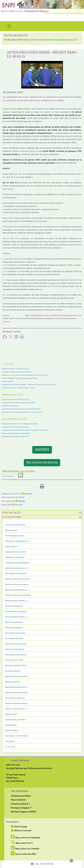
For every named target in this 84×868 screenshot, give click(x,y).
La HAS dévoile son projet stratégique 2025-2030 (18, 402)
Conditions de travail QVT (15, 557)
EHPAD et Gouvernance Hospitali (18, 595)
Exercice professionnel (14, 606)
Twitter (20, 497)
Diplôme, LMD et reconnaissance (18, 579)
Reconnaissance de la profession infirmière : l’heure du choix (22, 412)
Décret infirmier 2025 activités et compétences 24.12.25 (50, 40)
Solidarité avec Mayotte (10, 406)
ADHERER (42, 450)
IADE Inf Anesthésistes (14, 622)
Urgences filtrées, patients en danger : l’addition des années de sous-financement (29, 384)
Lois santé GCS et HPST (14, 660)
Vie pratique (10, 741)
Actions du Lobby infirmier (15, 525)
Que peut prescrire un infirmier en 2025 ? (16, 399)
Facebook (27, 494)
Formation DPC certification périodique (15, 427)
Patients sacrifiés (7, 381)
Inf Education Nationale (14, 639)
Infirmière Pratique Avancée (16, 644)
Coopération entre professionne (17, 563)
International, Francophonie (16, 655)
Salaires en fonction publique (16, 704)
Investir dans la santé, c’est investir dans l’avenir (18, 388)
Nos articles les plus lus (42, 463)
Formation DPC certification (16, 612)
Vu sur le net (10, 747)
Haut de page (19, 827)
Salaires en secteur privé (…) (16, 709)
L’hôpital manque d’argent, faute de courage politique (20, 378)
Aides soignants (11, 530)
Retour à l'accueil (21, 831)
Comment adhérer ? (20, 804)
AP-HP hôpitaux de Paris (15, 536)
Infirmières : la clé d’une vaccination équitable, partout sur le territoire (25, 375)
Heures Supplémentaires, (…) (16, 617)
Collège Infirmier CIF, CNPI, (16, 552)
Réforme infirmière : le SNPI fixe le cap (15, 369)
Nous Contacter (20, 761)
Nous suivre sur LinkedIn (25, 849)
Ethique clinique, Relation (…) (17, 601)
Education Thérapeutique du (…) (18, 590)
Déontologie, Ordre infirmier (16, 574)
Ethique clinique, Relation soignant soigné (16, 433)
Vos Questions (19, 791)
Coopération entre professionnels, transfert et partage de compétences (25, 430)
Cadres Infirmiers (12, 547)
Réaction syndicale (12, 682)
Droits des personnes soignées (17, 585)
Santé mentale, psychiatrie (15, 720)
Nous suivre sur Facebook (26, 838)
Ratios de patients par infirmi (16, 677)
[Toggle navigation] (9, 26)
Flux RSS (17, 505)
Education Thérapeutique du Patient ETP (15, 436)
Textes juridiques (12, 731)
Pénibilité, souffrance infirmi (16, 666)
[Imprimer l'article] (22, 338)
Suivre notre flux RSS (23, 854)
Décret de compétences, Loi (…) (17, 568)
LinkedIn (20, 501)
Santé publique (11, 725)
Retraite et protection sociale (16, 693)
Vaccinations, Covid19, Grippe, (17, 736)
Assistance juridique (21, 796)
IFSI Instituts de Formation (15, 633)
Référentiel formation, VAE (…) (17, 687)
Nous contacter (18, 800)
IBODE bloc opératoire (14, 628)
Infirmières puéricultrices (15, 649)
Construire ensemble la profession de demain (17, 372)
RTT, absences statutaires (15, 698)
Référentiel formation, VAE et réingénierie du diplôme (20, 424)
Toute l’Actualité (11, 513)
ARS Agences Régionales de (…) (18, 541)
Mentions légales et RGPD (23, 812)
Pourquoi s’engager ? (21, 808)
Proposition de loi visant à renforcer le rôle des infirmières (21, 409)
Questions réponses (13, 671)
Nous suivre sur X (22, 843)
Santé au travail (11, 714)
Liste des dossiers (12, 517)
